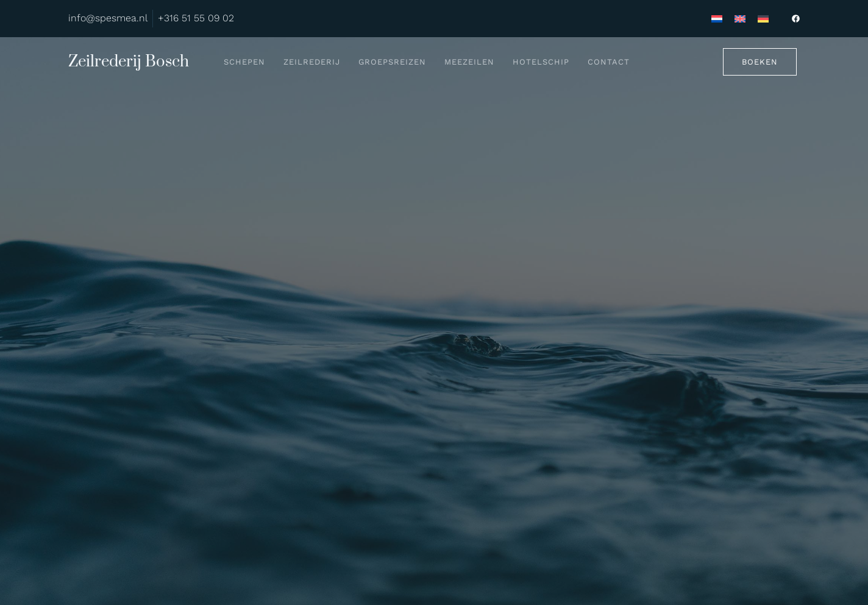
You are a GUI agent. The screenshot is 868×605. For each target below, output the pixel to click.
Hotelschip (541, 62)
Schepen (244, 62)
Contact (609, 62)
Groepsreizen (392, 62)
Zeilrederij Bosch (129, 62)
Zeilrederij (312, 62)
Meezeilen (469, 62)
